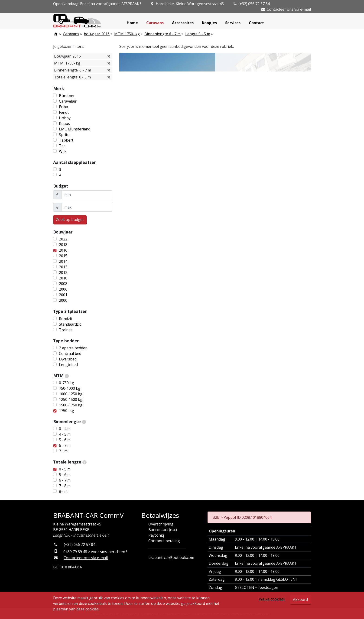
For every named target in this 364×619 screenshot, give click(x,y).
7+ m (63, 451)
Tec (62, 146)
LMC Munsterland (75, 129)
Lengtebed (68, 365)
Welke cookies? (272, 599)
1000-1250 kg (71, 394)
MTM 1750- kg (127, 34)
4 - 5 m (65, 434)
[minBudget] (87, 195)
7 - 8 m (65, 486)
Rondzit (66, 319)
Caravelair (68, 101)
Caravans (155, 23)
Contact (256, 23)
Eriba (63, 107)
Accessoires (183, 23)
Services (233, 23)
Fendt (64, 112)
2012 (63, 272)
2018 (63, 245)
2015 (63, 256)
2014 (63, 261)
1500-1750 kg (71, 405)
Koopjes (209, 23)
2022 (63, 239)
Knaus (64, 123)
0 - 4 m (65, 429)
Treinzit (66, 330)
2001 (63, 295)
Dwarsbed (68, 359)
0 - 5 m (65, 469)
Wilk (63, 151)
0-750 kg (67, 383)
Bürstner (67, 96)
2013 (63, 267)
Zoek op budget (70, 220)
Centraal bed (70, 353)
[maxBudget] (87, 207)
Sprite (64, 135)
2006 (63, 289)
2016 (63, 250)
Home (132, 23)
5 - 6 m (65, 440)
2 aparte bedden (73, 348)
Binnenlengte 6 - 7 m (162, 34)
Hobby (65, 118)
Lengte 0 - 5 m (198, 34)
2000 (63, 300)
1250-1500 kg (71, 399)
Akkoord (300, 600)
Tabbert (66, 140)
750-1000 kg (70, 388)
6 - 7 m (65, 445)
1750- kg (67, 411)
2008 (63, 284)
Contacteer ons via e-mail (289, 9)
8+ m (63, 491)
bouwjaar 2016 (97, 34)
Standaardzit (70, 324)
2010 (63, 278)
